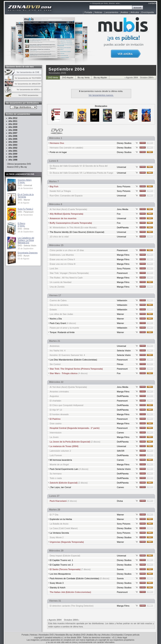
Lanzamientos (112, 12)
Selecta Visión (124, 351)
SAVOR (121, 451)
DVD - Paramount (26, 212)
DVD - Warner (24, 200)
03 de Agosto (23, 259)
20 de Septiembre (26, 249)
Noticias (98, 12)
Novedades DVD (46, 635)
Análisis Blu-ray (94, 635)
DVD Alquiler (68, 78)
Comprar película (132, 635)
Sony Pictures (124, 186)
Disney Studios (124, 143)
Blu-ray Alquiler (100, 78)
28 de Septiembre (26, 232)
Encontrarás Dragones (28, 253)
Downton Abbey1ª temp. (25, 181)
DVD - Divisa (23, 229)
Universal (121, 167)
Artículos (135, 12)
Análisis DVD (80, 635)
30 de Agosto (23, 203)
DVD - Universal (25, 185)
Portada (88, 12)
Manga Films (123, 255)
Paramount (122, 250)
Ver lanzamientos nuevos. (101, 95)
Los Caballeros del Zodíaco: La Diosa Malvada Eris (26, 240)
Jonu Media (123, 209)
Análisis (124, 12)
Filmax (120, 364)
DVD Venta (53, 78)
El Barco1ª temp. (21, 225)
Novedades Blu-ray (64, 635)
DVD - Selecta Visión (27, 246)
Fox (119, 214)
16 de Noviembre (25, 188)
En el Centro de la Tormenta (26, 196)
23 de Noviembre (25, 215)
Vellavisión (122, 300)
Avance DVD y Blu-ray (17, 167)
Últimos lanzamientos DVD (19, 164)
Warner (120, 314)
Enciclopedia (148, 12)
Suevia (120, 569)
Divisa (120, 501)
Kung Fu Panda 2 (25, 209)
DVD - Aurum (24, 256)
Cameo (120, 433)
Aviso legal (122, 638)
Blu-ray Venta (83, 78)
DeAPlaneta (123, 227)
